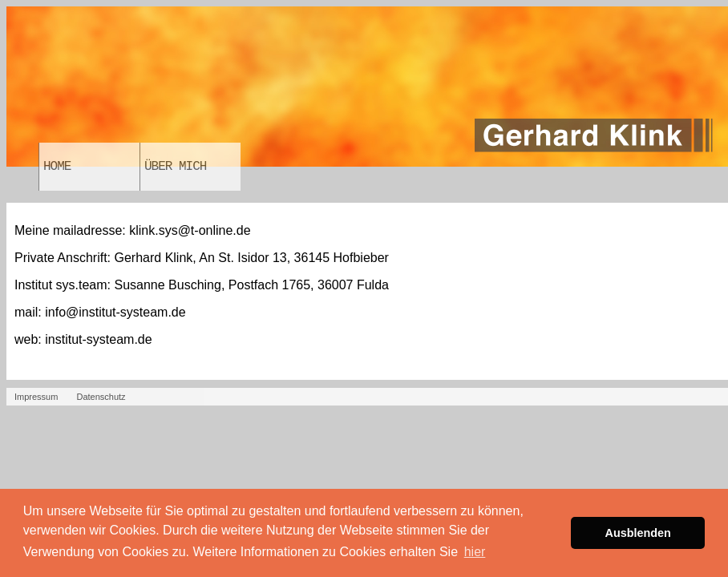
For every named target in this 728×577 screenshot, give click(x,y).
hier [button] (475, 552)
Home (57, 167)
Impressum (36, 397)
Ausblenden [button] (638, 533)
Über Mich (175, 167)
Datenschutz (101, 397)
